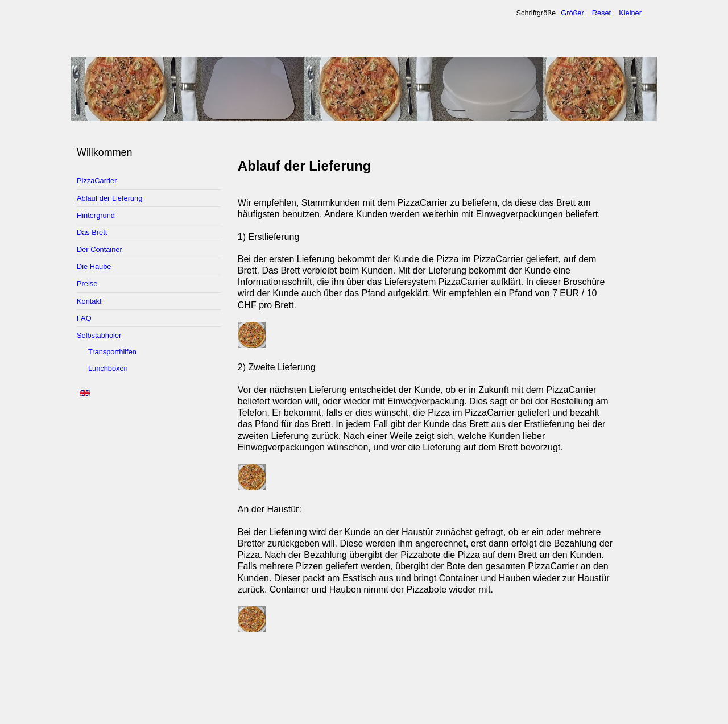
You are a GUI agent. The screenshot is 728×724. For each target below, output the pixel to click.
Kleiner (630, 13)
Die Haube (94, 266)
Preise (87, 284)
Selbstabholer (99, 335)
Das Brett (92, 232)
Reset (601, 13)
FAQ (84, 318)
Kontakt (89, 301)
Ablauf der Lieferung (109, 198)
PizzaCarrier (97, 181)
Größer (572, 13)
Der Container (100, 249)
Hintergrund (96, 215)
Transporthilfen (112, 352)
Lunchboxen (108, 368)
